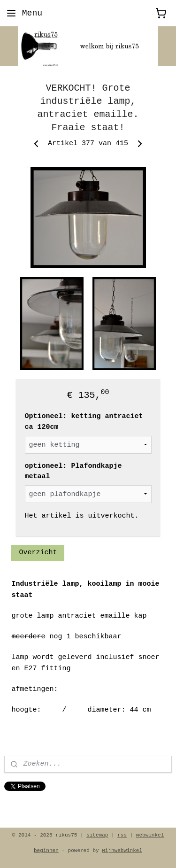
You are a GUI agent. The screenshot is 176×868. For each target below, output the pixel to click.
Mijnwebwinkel (122, 851)
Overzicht (38, 553)
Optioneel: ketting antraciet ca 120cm (84, 422)
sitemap (97, 835)
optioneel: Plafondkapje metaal (73, 472)
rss (122, 835)
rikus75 (19, 805)
